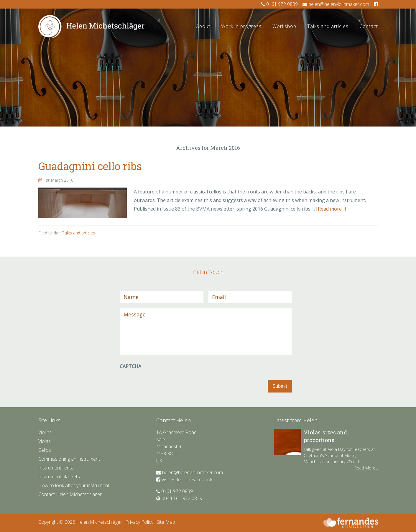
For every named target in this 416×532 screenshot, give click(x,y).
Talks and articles (78, 233)
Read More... (366, 468)
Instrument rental (56, 468)
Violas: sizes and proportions (325, 436)
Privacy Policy (139, 522)
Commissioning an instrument (69, 459)
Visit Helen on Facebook (184, 480)
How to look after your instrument (74, 485)
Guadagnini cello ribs (90, 166)
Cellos (45, 450)
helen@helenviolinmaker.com (336, 4)
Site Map (166, 522)
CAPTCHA (130, 366)
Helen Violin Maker (91, 37)
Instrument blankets (59, 477)
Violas (45, 441)
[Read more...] (331, 209)
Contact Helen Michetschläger (70, 494)
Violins (45, 432)
